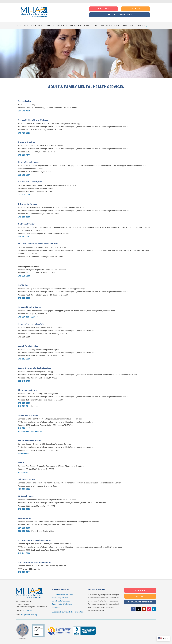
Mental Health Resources (61, 601)
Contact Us (56, 607)
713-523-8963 (28, 611)
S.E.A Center (37, 431)
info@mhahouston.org (29, 615)
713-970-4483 (24, 431)
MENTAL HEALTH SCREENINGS (119, 15)
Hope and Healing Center (30, 307)
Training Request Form (60, 598)
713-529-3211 (24, 572)
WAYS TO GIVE (128, 26)
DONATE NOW (103, 9)
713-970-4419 (24, 428)
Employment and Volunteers (62, 604)
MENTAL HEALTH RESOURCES (106, 26)
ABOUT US (22, 26)
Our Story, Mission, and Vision (62, 595)
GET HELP (136, 9)
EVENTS (140, 26)
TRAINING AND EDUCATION (68, 26)
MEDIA (87, 26)
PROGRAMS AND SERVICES (42, 26)
